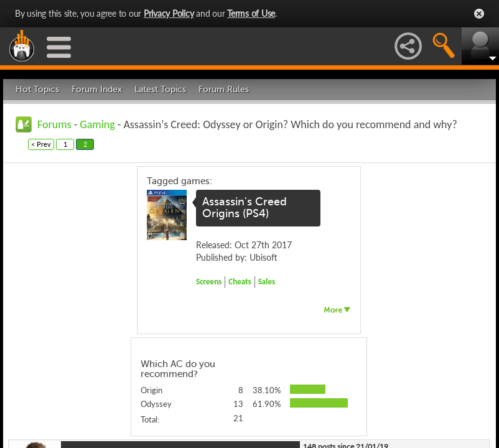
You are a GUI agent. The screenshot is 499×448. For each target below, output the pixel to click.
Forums (54, 124)
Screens (209, 282)
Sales (267, 282)
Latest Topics (160, 89)
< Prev (41, 144)
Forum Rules (224, 89)
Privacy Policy (169, 13)
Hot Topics (37, 89)
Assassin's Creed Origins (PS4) (245, 208)
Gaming (97, 124)
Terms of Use (251, 13)
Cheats (240, 282)
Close (479, 14)
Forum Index (97, 89)
